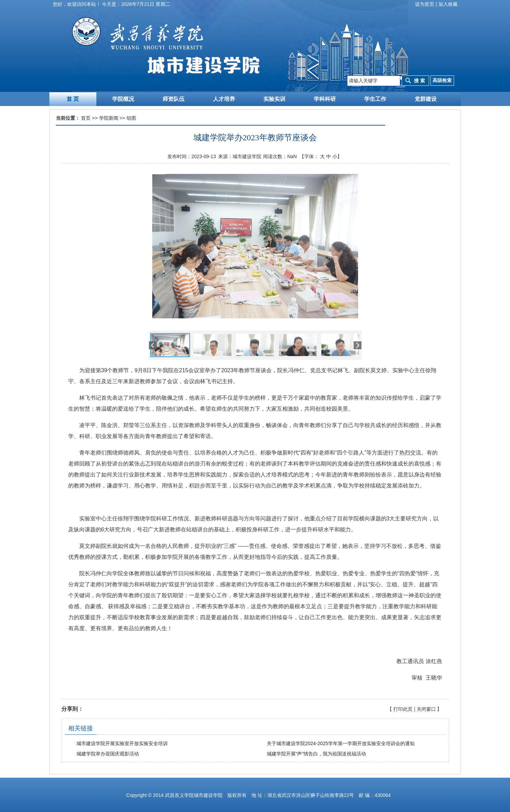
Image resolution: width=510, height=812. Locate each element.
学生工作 (375, 99)
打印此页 (403, 709)
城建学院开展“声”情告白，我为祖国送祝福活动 (316, 754)
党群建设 (426, 99)
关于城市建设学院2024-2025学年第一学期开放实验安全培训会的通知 (341, 743)
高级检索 (442, 80)
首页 (86, 118)
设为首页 (425, 4)
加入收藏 (448, 4)
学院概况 (123, 99)
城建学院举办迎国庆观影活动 (108, 754)
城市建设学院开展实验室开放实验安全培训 (122, 743)
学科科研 (325, 99)
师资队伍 (174, 99)
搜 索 (419, 81)
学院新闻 (109, 118)
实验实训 (274, 99)
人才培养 (224, 99)
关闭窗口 (426, 709)
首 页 (73, 99)
